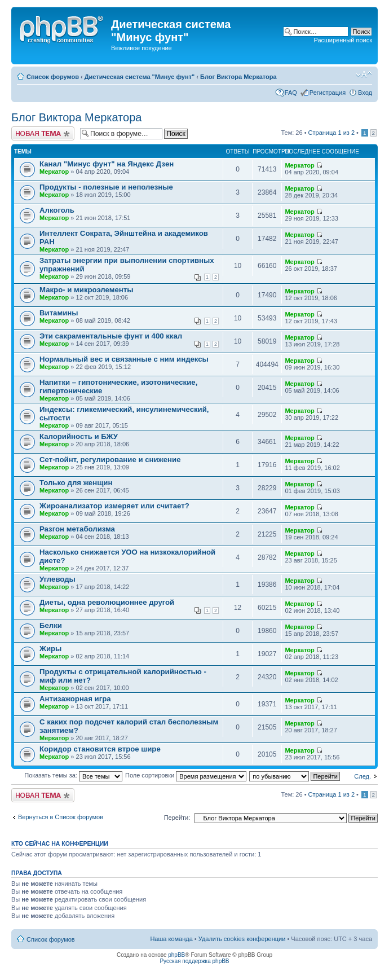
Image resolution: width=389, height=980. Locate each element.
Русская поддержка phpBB (194, 961)
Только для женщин (76, 483)
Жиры (50, 649)
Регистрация (328, 93)
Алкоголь (57, 210)
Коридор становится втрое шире (100, 749)
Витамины (59, 313)
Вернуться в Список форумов (61, 817)
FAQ (291, 93)
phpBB (176, 955)
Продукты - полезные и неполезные (106, 187)
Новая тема (43, 133)
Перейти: (177, 818)
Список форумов (53, 77)
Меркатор (54, 172)
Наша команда (171, 939)
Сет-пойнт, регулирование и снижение (110, 460)
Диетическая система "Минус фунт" (140, 77)
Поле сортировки (186, 775)
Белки (51, 625)
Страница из (331, 133)
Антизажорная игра (75, 699)
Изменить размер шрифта (364, 74)
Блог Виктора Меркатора (238, 77)
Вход (365, 93)
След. (363, 776)
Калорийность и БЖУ (79, 436)
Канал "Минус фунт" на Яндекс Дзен (107, 164)
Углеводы (58, 579)
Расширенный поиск (343, 40)
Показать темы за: (73, 775)
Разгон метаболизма (77, 529)
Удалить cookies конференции (242, 939)
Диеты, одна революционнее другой (107, 602)
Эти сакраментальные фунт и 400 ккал (111, 336)
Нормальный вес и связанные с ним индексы (124, 359)
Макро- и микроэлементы (87, 290)
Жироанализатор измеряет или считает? (114, 506)
